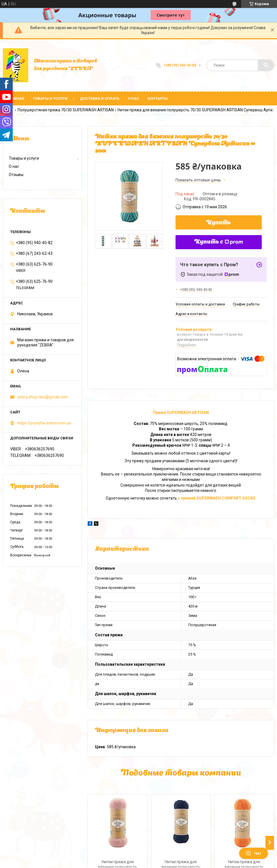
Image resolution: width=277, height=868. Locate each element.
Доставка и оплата (100, 98)
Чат (254, 853)
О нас (133, 98)
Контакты (158, 98)
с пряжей (187, 498)
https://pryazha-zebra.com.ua (44, 423)
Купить (219, 223)
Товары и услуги (50, 98)
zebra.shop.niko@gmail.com (43, 397)
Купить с (219, 242)
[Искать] (266, 65)
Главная (16, 98)
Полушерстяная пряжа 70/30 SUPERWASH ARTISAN (66, 110)
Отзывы (16, 175)
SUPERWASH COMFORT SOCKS (226, 498)
